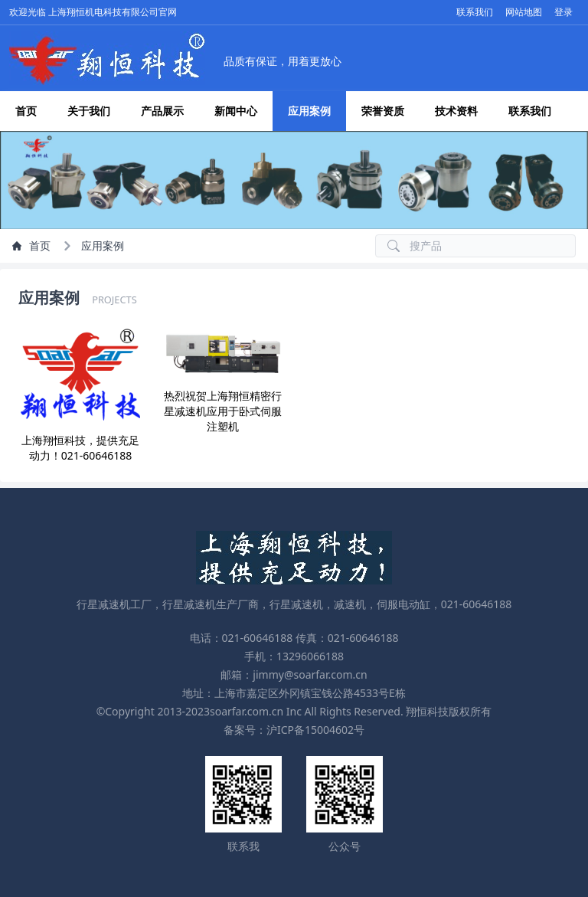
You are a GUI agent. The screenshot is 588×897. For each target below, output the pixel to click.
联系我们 (530, 111)
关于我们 (89, 111)
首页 (26, 111)
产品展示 (162, 111)
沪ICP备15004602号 (315, 730)
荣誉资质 (383, 111)
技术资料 (456, 111)
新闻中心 (236, 111)
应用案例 (309, 111)
